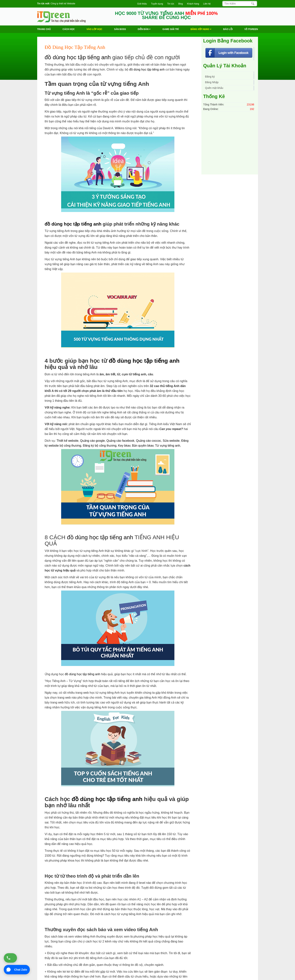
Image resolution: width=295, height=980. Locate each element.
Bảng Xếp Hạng (201, 29)
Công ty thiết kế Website (63, 4)
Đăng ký (210, 77)
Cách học (69, 29)
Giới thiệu (142, 4)
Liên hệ (207, 4)
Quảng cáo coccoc (149, 441)
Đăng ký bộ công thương (100, 446)
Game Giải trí (171, 29)
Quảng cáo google (92, 441)
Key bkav (124, 446)
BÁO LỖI (228, 29)
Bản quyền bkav (143, 446)
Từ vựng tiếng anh (168, 446)
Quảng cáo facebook (120, 441)
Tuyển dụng (157, 4)
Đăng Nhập (212, 82)
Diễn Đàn (144, 29)
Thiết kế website (68, 441)
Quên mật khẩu (214, 88)
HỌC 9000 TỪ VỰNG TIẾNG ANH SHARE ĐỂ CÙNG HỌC (166, 15)
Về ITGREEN (251, 29)
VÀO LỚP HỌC (94, 29)
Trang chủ (44, 29)
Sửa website (171, 441)
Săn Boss (120, 29)
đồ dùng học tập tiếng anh (78, 57)
